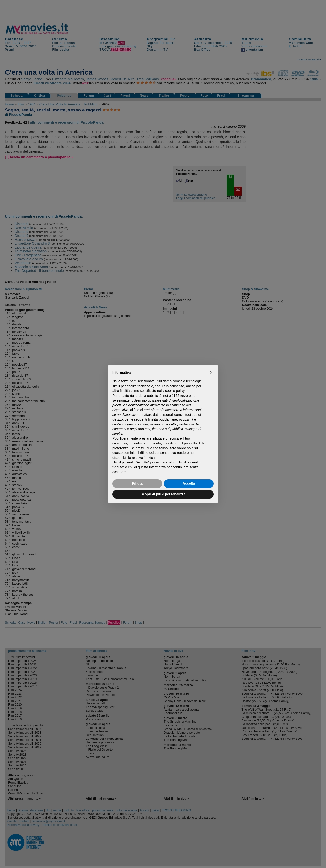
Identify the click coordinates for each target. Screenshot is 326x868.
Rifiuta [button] (137, 483)
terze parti (188, 396)
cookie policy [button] (175, 391)
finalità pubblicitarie (162, 419)
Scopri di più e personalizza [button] (163, 494)
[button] (211, 372)
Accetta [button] (189, 483)
